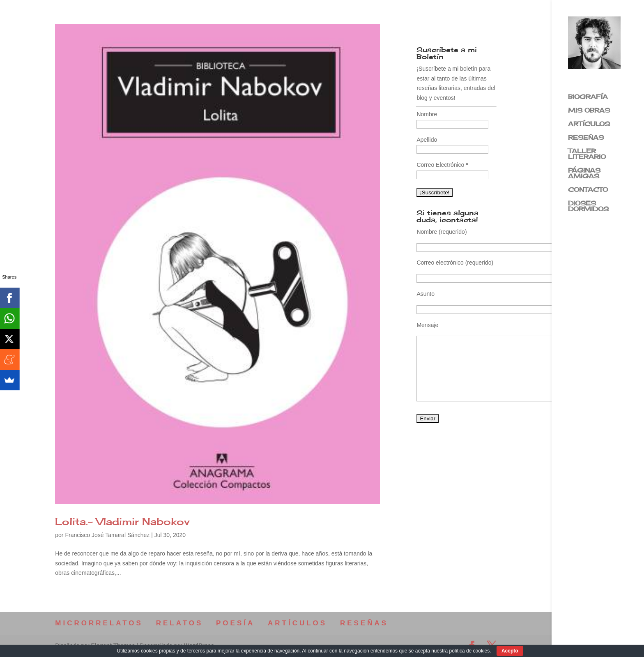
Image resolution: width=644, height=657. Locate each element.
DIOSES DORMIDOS (588, 207)
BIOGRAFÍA (588, 97)
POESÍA (235, 623)
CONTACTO (588, 190)
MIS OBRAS (589, 111)
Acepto (510, 651)
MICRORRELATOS (99, 623)
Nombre (427, 114)
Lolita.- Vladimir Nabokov (122, 521)
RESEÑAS (586, 138)
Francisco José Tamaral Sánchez (107, 535)
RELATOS (180, 623)
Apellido (427, 140)
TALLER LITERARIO (587, 154)
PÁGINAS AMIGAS (584, 174)
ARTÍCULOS (589, 124)
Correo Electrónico (442, 165)
